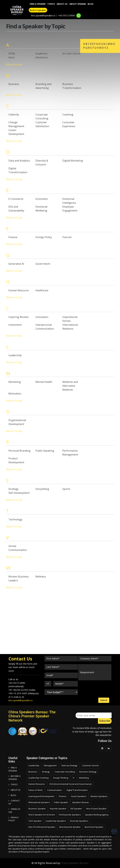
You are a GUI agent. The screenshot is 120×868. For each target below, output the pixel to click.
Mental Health (44, 382)
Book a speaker (38, 10)
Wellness (41, 577)
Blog (91, 4)
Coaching (68, 115)
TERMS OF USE (14, 811)
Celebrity (14, 115)
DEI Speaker (76, 809)
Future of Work (35, 790)
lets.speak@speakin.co (43, 15)
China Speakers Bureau (75, 863)
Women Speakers (99, 796)
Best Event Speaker (94, 827)
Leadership (15, 355)
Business (14, 84)
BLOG (12, 795)
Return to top (14, 64)
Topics (51, 4)
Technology (15, 519)
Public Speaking (45, 451)
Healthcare (42, 290)
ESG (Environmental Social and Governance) (70, 784)
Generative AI (16, 264)
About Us (62, 4)
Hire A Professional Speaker (42, 827)
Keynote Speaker (58, 809)
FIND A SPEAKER (13, 769)
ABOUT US (14, 790)
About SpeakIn (78, 4)
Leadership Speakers (56, 821)
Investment (15, 325)
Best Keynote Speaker (70, 827)
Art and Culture (71, 54)
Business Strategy (88, 772)
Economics (42, 199)
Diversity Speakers (79, 821)
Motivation (15, 394)
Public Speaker (61, 802)
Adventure (42, 57)
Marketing (15, 382)
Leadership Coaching (38, 778)
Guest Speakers (79, 796)
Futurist (67, 237)
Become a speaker (14, 778)
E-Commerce (16, 199)
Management (50, 765)
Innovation (42, 317)
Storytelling (42, 489)
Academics (41, 54)
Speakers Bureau (81, 802)
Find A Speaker (38, 4)
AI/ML (12, 54)
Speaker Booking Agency (97, 815)
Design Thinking (61, 778)
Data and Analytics (19, 161)
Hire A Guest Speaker (96, 809)
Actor (12, 57)
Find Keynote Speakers (70, 815)
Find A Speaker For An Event (42, 815)
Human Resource (19, 290)
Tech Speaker (35, 821)
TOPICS (13, 784)
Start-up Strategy (69, 765)
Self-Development (19, 493)
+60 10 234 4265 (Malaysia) (24, 693)
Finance (13, 237)
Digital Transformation (77, 790)
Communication (55, 790)
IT (74, 778)
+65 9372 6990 (67, 15)
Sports (66, 489)
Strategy (13, 489)
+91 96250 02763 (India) (22, 690)
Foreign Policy (44, 237)
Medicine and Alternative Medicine (70, 386)
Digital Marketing (73, 161)
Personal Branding (19, 451)
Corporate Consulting (65, 772)
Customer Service (90, 765)
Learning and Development (41, 796)
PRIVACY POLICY (14, 819)
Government (43, 264)
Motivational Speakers (39, 802)
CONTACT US (14, 802)
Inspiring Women (19, 317)
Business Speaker (37, 809)
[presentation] (90, 686)
